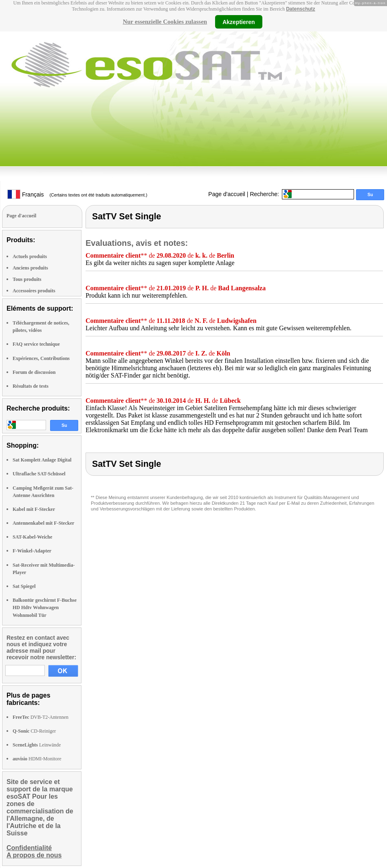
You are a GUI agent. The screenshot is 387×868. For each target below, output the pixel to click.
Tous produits (27, 279)
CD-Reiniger (34, 731)
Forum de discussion (34, 372)
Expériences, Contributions (41, 358)
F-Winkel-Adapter (32, 551)
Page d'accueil (227, 194)
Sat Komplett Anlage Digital (42, 460)
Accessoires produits (34, 291)
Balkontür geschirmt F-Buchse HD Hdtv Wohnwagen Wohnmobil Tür (45, 607)
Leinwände (37, 745)
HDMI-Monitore (37, 759)
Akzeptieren (239, 22)
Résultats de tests (31, 386)
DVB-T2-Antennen (41, 717)
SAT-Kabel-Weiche (32, 537)
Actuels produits (30, 256)
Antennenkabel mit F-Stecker (43, 523)
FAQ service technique (36, 344)
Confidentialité (29, 848)
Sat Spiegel (24, 586)
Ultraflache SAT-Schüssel (39, 474)
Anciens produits (30, 268)
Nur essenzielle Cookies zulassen (165, 22)
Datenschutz (300, 9)
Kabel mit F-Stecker (34, 509)
